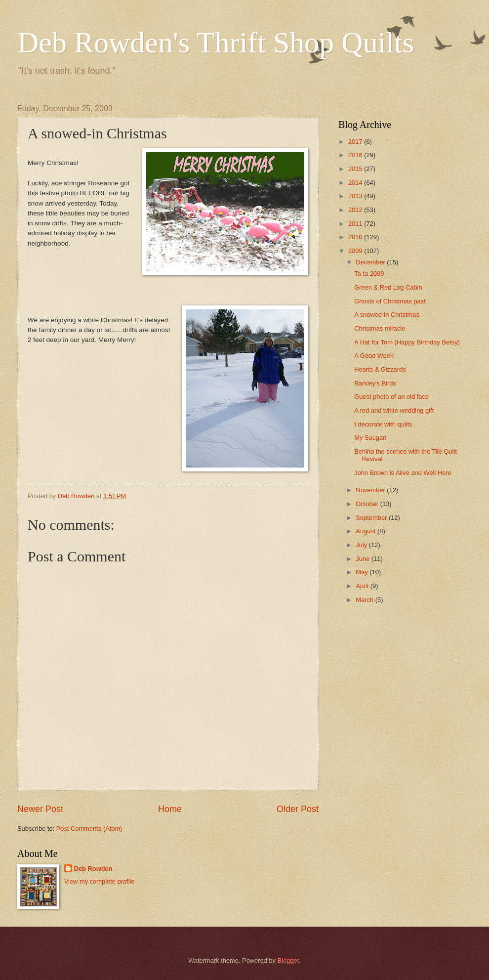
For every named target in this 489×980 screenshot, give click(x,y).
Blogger (288, 960)
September (372, 518)
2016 (356, 155)
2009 (356, 251)
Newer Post (40, 809)
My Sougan (370, 438)
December (371, 262)
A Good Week (374, 356)
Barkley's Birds (375, 383)
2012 (356, 210)
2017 (356, 142)
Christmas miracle (380, 328)
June (364, 559)
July (362, 545)
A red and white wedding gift (394, 410)
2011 (356, 224)
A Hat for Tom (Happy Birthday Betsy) (407, 342)
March (365, 600)
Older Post (298, 809)
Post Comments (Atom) (89, 829)
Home (170, 809)
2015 (356, 169)
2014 (356, 183)
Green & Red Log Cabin (388, 287)
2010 (356, 237)
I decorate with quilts (383, 424)
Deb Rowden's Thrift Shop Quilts (216, 43)
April (363, 586)
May (363, 572)
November (371, 490)
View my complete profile (100, 881)
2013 (356, 196)
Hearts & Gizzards (380, 369)
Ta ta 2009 (369, 274)
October (368, 504)
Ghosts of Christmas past (390, 301)
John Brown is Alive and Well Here (403, 473)
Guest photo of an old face (391, 397)
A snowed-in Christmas (387, 315)
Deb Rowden (93, 869)
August (367, 531)
